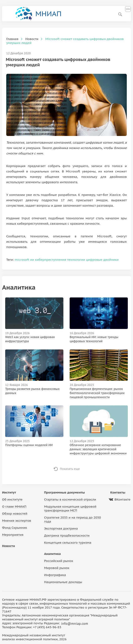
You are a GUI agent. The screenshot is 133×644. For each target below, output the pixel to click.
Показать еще (70, 469)
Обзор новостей (15, 514)
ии (32, 260)
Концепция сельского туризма (68, 543)
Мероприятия (13, 535)
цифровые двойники (102, 260)
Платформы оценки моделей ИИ (29, 445)
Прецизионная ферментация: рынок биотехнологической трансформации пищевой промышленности (97, 393)
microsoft (22, 260)
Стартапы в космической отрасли (70, 499)
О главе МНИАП (14, 506)
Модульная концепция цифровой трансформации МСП (70, 508)
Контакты (118, 492)
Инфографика (55, 575)
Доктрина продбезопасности (67, 535)
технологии (76, 260)
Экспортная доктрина (61, 528)
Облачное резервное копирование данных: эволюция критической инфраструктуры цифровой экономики (98, 449)
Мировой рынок (57, 568)
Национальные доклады (63, 582)
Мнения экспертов (17, 521)
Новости (9, 546)
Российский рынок (59, 561)
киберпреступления (50, 260)
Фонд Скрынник (15, 528)
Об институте (12, 499)
